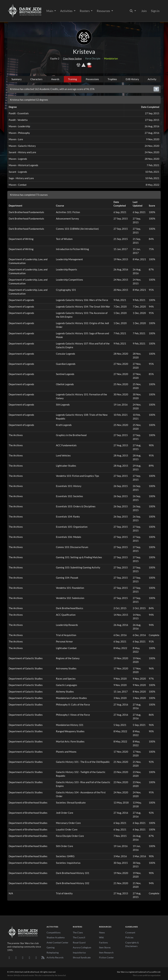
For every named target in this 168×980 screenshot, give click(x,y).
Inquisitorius (79, 952)
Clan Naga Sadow (72, 58)
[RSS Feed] (43, 958)
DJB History (132, 79)
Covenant (130, 932)
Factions (103, 942)
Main (50, 11)
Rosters (85, 11)
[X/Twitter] (36, 958)
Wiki (101, 937)
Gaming (51, 947)
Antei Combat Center (58, 942)
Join (144, 11)
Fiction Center (106, 957)
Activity (152, 79)
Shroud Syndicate (82, 957)
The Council (79, 937)
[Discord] (9, 958)
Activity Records (55, 957)
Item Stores (105, 947)
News (102, 932)
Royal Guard (79, 942)
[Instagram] (29, 958)
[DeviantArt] (16, 958)
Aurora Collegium (82, 947)
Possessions (92, 79)
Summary (17, 79)
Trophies (112, 79)
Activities (67, 11)
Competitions (54, 932)
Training (73, 79)
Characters (36, 79)
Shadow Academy (56, 937)
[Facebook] (23, 958)
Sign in (155, 11)
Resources (104, 11)
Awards (55, 79)
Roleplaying (53, 952)
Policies (129, 937)
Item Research (106, 952)
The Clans (78, 932)
